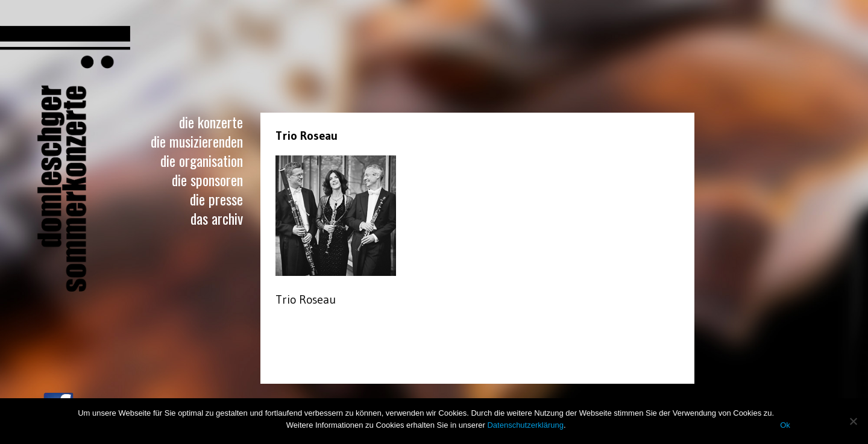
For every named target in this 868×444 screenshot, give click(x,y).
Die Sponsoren (207, 180)
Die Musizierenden (197, 141)
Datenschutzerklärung (525, 425)
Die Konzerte (211, 122)
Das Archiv (217, 218)
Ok (785, 425)
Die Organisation (202, 160)
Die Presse (216, 199)
